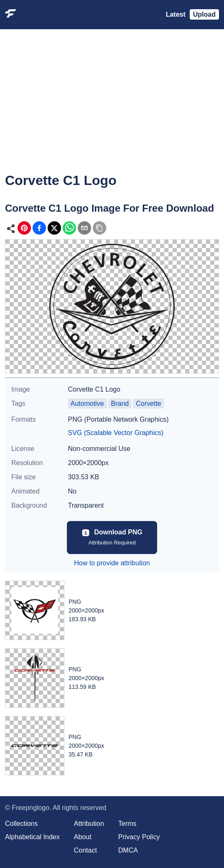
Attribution (89, 824)
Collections (21, 824)
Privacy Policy (139, 837)
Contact (85, 850)
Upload (204, 14)
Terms (127, 824)
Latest (176, 14)
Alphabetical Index (32, 837)
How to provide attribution (112, 563)
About (83, 837)
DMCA (128, 850)
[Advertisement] (112, 107)
